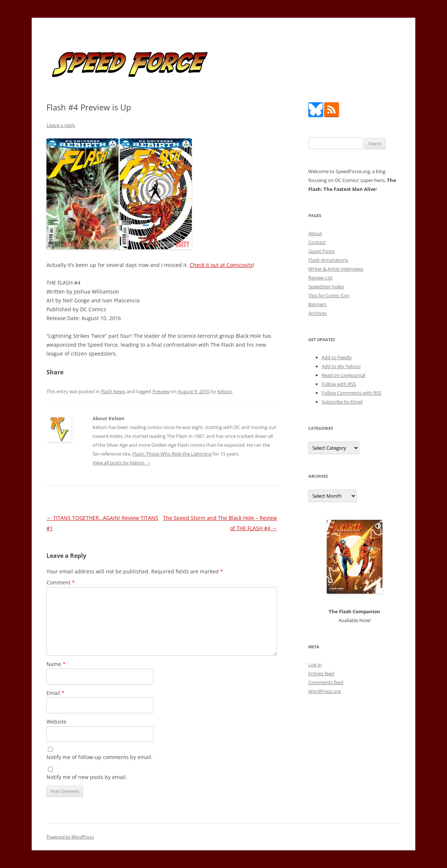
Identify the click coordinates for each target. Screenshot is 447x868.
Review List (320, 278)
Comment (61, 582)
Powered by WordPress (70, 837)
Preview (161, 391)
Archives (318, 313)
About (315, 233)
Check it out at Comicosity (221, 265)
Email (56, 693)
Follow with (339, 384)
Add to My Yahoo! (341, 366)
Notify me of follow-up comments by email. (100, 757)
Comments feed (326, 682)
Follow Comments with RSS (351, 393)
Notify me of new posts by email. (87, 777)
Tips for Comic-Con (329, 295)
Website (56, 722)
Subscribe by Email (342, 402)
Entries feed (321, 673)
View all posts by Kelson (122, 463)
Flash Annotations (328, 260)
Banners (317, 304)
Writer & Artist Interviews (336, 269)
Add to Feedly (337, 357)
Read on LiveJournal (343, 375)
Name (56, 664)
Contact (317, 242)
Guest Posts (321, 251)
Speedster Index (326, 287)
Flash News (113, 391)
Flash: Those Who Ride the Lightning (172, 454)
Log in (315, 665)
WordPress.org (325, 691)
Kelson (225, 391)
